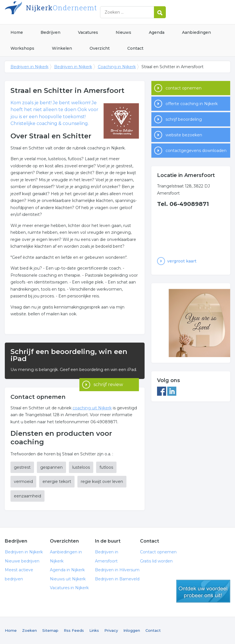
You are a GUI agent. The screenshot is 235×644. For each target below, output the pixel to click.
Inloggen (132, 630)
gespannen (51, 467)
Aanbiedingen (196, 32)
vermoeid (23, 482)
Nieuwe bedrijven (22, 561)
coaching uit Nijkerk (92, 408)
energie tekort (57, 482)
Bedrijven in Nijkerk (76, 12)
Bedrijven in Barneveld (117, 579)
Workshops (22, 48)
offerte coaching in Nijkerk (192, 104)
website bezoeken (184, 135)
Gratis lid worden (156, 561)
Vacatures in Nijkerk (69, 588)
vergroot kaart (182, 261)
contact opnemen (184, 88)
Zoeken (29, 630)
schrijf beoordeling (184, 119)
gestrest (22, 467)
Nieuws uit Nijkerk (68, 579)
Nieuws (123, 32)
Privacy (111, 630)
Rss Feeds (74, 630)
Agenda (157, 32)
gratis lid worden (203, 591)
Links (94, 630)
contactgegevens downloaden (196, 151)
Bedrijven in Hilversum (117, 570)
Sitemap (50, 630)
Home (17, 32)
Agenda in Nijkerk (67, 570)
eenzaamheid (27, 496)
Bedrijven (50, 32)
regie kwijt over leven (102, 482)
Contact (135, 48)
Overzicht (100, 48)
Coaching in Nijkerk (117, 67)
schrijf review (108, 371)
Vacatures (88, 32)
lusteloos (81, 467)
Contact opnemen (158, 552)
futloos (106, 467)
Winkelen (62, 48)
